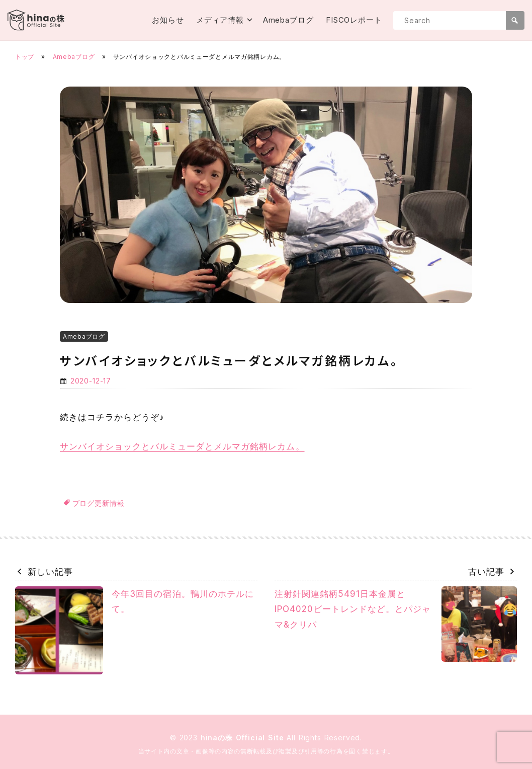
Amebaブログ (288, 20)
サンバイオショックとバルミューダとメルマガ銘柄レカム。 (182, 446)
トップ (25, 57)
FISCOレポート (354, 20)
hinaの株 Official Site (244, 738)
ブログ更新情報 (99, 503)
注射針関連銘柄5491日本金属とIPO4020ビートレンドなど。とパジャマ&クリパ (396, 624)
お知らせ (168, 20)
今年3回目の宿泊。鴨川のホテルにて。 (135, 630)
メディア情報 (220, 20)
